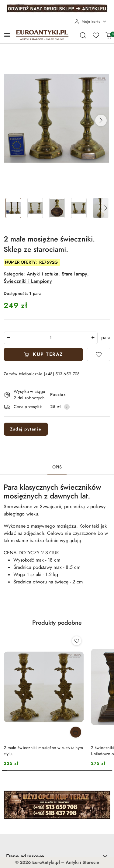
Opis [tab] (57, 467)
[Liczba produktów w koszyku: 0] (109, 35)
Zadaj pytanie (26, 429)
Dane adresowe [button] (57, 856)
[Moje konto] (91, 22)
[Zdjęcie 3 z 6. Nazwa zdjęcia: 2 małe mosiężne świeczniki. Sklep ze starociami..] (57, 208)
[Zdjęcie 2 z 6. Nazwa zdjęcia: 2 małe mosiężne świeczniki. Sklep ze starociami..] (35, 208)
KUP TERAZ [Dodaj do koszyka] (43, 354)
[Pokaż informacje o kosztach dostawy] (67, 407)
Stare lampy (75, 274)
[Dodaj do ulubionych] (98, 354)
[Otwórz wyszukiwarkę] (83, 35)
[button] (101, 120)
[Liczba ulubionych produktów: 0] (96, 35)
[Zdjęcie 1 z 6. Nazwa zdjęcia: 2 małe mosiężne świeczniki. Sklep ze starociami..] (13, 208)
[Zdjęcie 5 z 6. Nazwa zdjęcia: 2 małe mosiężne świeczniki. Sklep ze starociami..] (101, 208)
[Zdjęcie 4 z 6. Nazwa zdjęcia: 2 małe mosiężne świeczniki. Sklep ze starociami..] (79, 208)
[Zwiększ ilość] (93, 338)
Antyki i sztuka (43, 274)
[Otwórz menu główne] (7, 35)
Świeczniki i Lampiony (28, 281)
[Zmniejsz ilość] (9, 338)
